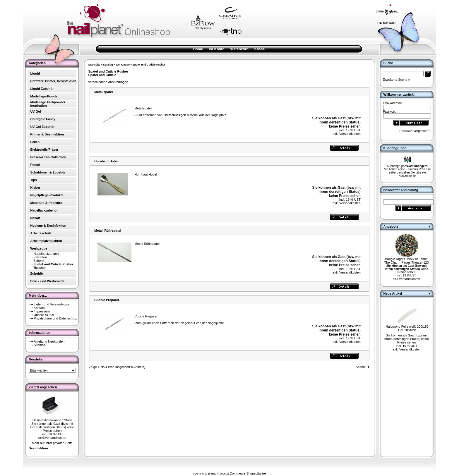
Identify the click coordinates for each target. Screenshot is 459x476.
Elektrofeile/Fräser (44, 149)
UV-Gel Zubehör (42, 127)
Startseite (94, 65)
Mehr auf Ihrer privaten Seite (52, 443)
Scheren (39, 261)
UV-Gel (35, 111)
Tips (33, 180)
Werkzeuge (123, 65)
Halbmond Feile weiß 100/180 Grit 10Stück (407, 328)
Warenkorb (239, 49)
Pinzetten (40, 257)
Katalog (108, 65)
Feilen (35, 142)
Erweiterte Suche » (397, 80)
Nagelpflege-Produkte (47, 195)
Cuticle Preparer (107, 300)
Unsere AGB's (44, 315)
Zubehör (37, 274)
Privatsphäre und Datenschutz (55, 318)
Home (198, 49)
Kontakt (39, 308)
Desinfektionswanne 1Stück (52, 420)
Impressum (42, 311)
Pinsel (35, 165)
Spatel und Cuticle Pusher (149, 65)
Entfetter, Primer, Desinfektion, (54, 81)
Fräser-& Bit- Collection (48, 157)
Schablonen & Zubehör (48, 172)
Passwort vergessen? (415, 131)
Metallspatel (103, 92)
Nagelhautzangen (46, 254)
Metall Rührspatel (108, 231)
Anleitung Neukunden (49, 341)
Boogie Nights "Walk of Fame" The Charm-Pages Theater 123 (407, 261)
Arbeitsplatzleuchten (46, 241)
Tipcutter (40, 268)
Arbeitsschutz (41, 233)
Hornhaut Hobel (106, 161)
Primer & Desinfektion (47, 134)
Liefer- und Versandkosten (52, 304)
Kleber (35, 188)
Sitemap (40, 345)
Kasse (260, 49)
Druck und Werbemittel (48, 281)
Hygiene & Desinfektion (48, 226)
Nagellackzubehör (44, 210)
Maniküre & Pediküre (46, 203)
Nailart (35, 218)
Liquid (35, 73)
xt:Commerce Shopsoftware (246, 473)
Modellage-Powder (44, 96)
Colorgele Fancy (43, 119)
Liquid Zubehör (42, 89)
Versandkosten (55, 438)
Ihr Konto (216, 49)
